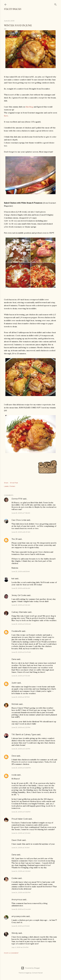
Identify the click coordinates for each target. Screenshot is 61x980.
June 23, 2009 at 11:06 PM (21, 812)
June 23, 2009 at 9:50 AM (21, 605)
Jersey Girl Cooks (19, 595)
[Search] (55, 4)
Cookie (15, 878)
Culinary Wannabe (19, 612)
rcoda (14, 775)
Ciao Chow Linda (19, 520)
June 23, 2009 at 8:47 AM (21, 532)
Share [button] (6, 483)
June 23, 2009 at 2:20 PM (21, 727)
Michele (15, 704)
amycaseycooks (19, 916)
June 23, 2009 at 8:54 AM (21, 588)
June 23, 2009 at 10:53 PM (21, 768)
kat (13, 579)
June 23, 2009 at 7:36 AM (21, 513)
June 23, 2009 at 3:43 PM (21, 749)
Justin (14, 683)
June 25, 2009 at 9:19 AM (21, 926)
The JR (15, 539)
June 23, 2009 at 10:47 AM (21, 652)
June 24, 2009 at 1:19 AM (20, 848)
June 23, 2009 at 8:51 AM (21, 571)
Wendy (15, 933)
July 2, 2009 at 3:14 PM (20, 947)
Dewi (14, 756)
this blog (29, 107)
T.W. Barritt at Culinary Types (24, 735)
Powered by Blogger (31, 968)
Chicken (12, 486)
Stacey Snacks (13, 9)
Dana (14, 659)
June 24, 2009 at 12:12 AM (21, 833)
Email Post (14, 483)
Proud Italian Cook (20, 819)
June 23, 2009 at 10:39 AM (21, 624)
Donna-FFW (17, 499)
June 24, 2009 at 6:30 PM (21, 892)
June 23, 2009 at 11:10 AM (21, 676)
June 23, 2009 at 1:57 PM (21, 697)
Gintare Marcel (37, 973)
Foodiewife (16, 631)
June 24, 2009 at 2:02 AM (21, 871)
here (6, 116)
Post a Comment (11, 953)
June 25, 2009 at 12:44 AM (21, 909)
